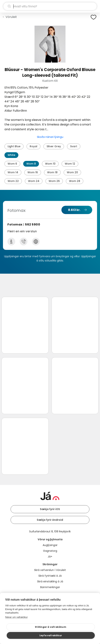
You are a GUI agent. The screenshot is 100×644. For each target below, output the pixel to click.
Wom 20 (72, 172)
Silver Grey (54, 146)
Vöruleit (11, 17)
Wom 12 (70, 164)
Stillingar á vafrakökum (51, 627)
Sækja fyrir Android (50, 520)
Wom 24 (34, 181)
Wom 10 (50, 164)
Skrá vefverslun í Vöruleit (50, 570)
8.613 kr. (74, 210)
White (11, 155)
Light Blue (14, 146)
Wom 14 (13, 172)
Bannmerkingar (50, 587)
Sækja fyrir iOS (50, 509)
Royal (33, 146)
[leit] (50, 6)
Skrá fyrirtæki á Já (50, 576)
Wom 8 (31, 164)
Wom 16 (33, 172)
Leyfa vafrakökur (51, 635)
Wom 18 (52, 172)
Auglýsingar (50, 545)
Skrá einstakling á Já (50, 581)
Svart (74, 146)
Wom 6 (12, 164)
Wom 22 (13, 181)
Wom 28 (75, 181)
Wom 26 (54, 181)
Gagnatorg (50, 551)
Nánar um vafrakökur (16, 617)
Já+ (50, 557)
